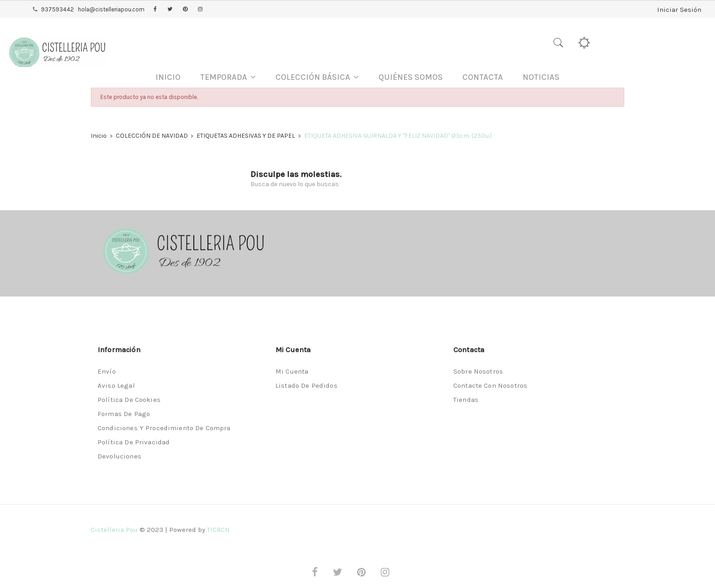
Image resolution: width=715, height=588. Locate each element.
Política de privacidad (134, 442)
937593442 (57, 9)
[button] (228, 77)
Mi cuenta (292, 371)
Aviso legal (116, 385)
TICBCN (218, 530)
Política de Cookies (129, 400)
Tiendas (466, 400)
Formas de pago (124, 414)
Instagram (200, 10)
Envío (107, 371)
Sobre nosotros (478, 371)
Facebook (155, 10)
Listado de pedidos (306, 385)
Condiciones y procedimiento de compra (164, 428)
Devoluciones (119, 456)
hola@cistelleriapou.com (111, 9)
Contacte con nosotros (490, 385)
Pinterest (185, 10)
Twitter (170, 10)
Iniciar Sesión (676, 9)
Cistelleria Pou (114, 530)
